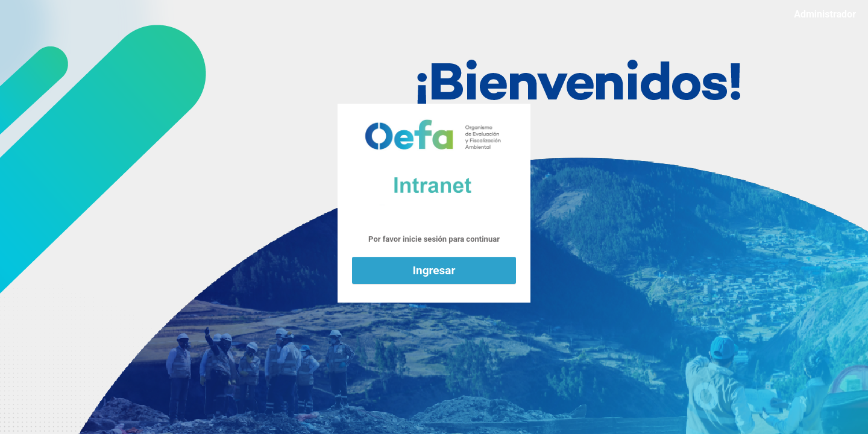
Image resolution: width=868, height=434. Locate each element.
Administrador (825, 14)
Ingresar (434, 270)
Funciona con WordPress (434, 161)
